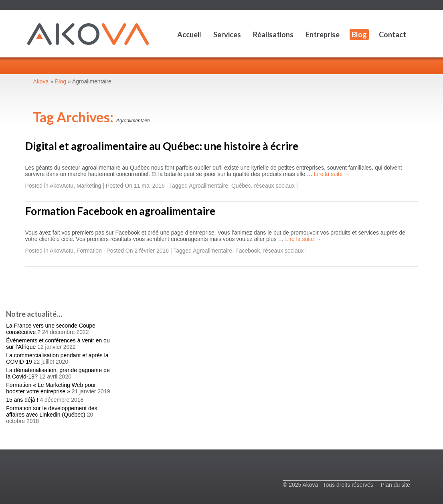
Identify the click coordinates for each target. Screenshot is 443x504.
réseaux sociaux (274, 186)
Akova (41, 81)
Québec (241, 186)
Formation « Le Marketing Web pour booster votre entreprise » (51, 388)
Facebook (248, 251)
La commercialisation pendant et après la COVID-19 (57, 358)
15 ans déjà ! (22, 400)
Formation (89, 251)
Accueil (189, 34)
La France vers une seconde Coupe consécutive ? (51, 329)
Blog (359, 34)
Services (227, 34)
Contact (392, 34)
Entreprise (323, 34)
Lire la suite (332, 174)
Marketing (89, 186)
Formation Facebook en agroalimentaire (120, 211)
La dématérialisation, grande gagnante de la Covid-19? (58, 373)
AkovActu (62, 186)
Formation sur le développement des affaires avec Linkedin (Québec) (52, 411)
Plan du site (395, 485)
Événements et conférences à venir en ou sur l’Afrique (58, 344)
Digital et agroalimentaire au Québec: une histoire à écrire (162, 146)
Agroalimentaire (208, 186)
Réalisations (273, 34)
